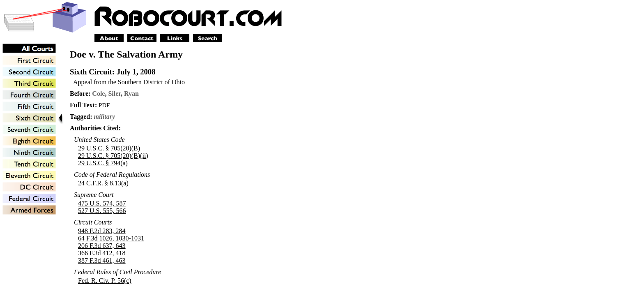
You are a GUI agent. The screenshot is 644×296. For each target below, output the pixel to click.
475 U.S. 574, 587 (102, 203)
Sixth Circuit (91, 72)
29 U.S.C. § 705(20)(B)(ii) (113, 156)
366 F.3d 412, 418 (102, 253)
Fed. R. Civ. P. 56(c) (105, 281)
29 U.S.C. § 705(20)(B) (109, 148)
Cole (98, 94)
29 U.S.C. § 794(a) (103, 163)
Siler (114, 94)
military (105, 117)
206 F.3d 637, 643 (102, 246)
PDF (104, 105)
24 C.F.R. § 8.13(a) (103, 183)
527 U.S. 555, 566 (102, 211)
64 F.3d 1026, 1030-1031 (111, 238)
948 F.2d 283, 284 (102, 231)
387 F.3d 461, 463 (102, 260)
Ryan (131, 94)
